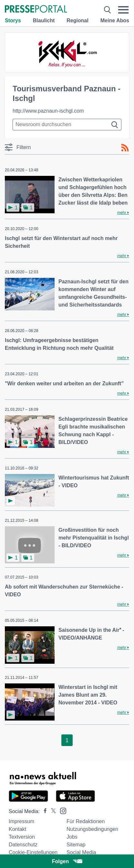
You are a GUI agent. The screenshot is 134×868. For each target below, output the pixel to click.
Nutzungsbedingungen (92, 829)
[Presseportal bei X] (52, 811)
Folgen (67, 861)
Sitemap (76, 845)
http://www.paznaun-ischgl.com (48, 111)
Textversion (22, 837)
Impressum (21, 821)
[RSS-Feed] (125, 148)
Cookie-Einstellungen (33, 852)
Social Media (81, 852)
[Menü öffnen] (124, 10)
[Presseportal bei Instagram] (61, 810)
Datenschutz (23, 845)
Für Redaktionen (86, 821)
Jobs (72, 837)
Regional (77, 20)
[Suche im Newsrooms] (67, 125)
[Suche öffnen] (108, 10)
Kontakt (17, 829)
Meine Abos (115, 20)
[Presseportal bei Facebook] (43, 811)
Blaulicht (44, 20)
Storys (13, 20)
